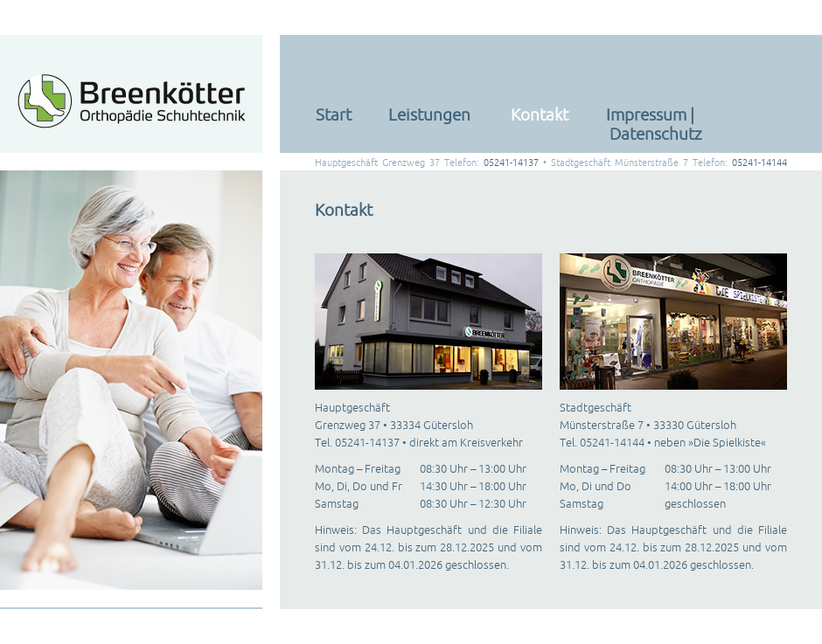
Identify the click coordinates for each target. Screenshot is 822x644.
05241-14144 (759, 163)
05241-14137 (511, 163)
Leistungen (429, 114)
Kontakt (540, 114)
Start (334, 114)
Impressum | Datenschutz (654, 124)
